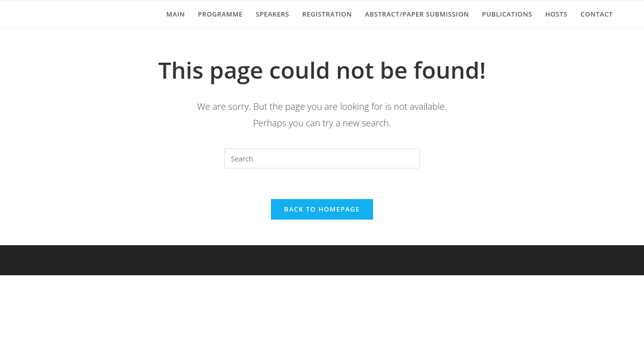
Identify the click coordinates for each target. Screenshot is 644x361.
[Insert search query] (322, 158)
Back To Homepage (322, 209)
